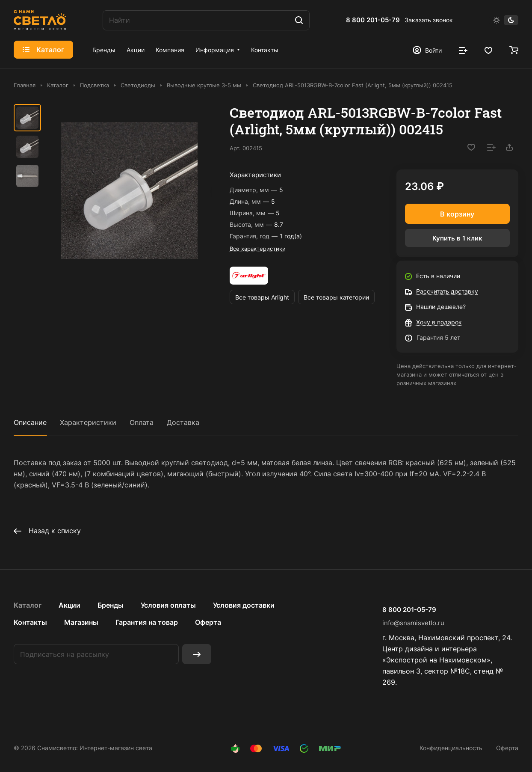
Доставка (183, 422)
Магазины (81, 622)
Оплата (142, 422)
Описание (30, 422)
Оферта (208, 622)
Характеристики (88, 422)
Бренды (111, 605)
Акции (69, 605)
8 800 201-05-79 (373, 20)
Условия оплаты (168, 605)
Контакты (30, 622)
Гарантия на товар (147, 622)
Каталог (28, 605)
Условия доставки (244, 605)
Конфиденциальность (451, 748)
